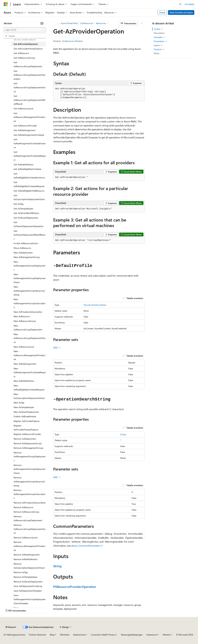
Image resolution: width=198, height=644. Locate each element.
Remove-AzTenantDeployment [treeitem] (28, 582)
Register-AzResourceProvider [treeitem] (27, 434)
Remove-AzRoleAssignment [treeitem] (27, 555)
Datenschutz (79, 635)
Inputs (158, 45)
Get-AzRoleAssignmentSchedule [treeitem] (29, 135)
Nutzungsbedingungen (132, 635)
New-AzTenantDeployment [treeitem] (26, 412)
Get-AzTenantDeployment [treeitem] (26, 218)
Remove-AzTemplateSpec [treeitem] (26, 577)
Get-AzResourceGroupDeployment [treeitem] (28, 64)
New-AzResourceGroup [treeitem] (25, 321)
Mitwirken (65, 635)
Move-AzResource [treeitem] (22, 248)
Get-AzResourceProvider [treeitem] (25, 126)
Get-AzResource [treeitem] (21, 53)
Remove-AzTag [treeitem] (21, 572)
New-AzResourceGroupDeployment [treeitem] (28, 328)
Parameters (160, 41)
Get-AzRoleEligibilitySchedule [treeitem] (27, 169)
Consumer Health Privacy (103, 635)
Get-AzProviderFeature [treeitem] (24, 39)
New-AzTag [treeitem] (19, 403)
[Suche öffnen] (180, 4)
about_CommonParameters (86, 546)
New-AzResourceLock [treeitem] (24, 347)
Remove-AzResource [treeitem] (23, 507)
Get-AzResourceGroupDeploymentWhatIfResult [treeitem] (30, 100)
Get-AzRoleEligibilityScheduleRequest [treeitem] (29, 184)
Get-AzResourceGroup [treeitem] (24, 58)
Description (159, 33)
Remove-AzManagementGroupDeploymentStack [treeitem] (30, 469)
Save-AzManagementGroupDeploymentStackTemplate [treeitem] (30, 599)
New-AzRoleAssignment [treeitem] (25, 364)
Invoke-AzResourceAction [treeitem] (26, 243)
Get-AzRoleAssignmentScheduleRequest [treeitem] (30, 156)
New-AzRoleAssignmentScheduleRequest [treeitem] (30, 372)
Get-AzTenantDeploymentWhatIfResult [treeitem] (29, 235)
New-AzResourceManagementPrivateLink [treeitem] (29, 355)
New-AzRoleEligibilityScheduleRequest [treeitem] (29, 388)
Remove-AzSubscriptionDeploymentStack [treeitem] (29, 566)
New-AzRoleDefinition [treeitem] (24, 381)
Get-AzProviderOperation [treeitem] (26, 44)
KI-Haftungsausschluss (14, 635)
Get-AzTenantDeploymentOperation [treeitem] (29, 224)
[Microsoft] (6, 4)
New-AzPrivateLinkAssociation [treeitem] (28, 312)
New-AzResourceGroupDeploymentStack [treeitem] (29, 338)
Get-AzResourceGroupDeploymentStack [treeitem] (29, 87)
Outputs (159, 49)
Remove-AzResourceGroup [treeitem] (26, 512)
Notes (157, 53)
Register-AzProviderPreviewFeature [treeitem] (26, 428)
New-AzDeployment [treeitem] (23, 253)
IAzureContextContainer (95, 305)
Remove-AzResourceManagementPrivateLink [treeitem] (29, 546)
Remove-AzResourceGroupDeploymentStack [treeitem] (29, 529)
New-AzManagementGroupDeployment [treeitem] (30, 266)
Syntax (158, 29)
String (123, 434)
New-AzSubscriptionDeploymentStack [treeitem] (29, 396)
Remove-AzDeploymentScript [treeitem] (28, 443)
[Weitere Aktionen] (142, 23)
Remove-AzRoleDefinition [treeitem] (26, 559)
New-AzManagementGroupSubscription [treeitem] (29, 303)
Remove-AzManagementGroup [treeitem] (28, 448)
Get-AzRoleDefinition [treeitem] (24, 164)
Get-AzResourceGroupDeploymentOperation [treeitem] (29, 75)
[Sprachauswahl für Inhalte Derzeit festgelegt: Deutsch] (11, 627)
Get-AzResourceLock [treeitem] (24, 108)
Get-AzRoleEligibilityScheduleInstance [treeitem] (29, 176)
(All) (57, 348)
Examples (159, 37)
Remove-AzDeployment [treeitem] (25, 439)
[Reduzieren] (42, 23)
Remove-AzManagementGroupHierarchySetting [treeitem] (29, 481)
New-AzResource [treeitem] (22, 316)
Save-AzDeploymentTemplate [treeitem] (28, 591)
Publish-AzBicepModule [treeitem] (25, 416)
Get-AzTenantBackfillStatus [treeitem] (26, 213)
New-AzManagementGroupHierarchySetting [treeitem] (29, 291)
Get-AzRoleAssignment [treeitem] (25, 130)
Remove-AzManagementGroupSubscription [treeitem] (29, 494)
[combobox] (25, 30)
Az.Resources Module (72, 41)
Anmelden (189, 4)
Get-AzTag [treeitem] (18, 204)
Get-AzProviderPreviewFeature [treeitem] (28, 49)
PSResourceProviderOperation (75, 587)
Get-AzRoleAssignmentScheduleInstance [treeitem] (30, 143)
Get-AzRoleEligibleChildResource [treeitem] (29, 191)
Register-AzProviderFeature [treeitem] (27, 421)
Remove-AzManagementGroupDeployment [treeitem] (30, 456)
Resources (101, 23)
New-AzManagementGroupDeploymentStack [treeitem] (30, 278)
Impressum (152, 635)
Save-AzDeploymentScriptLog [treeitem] (28, 586)
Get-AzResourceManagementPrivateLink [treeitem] (29, 117)
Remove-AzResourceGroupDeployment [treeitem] (28, 518)
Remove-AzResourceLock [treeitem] (26, 538)
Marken (166, 635)
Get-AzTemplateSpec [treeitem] (24, 209)
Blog (52, 635)
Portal (162, 12)
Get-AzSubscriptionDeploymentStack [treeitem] (29, 197)
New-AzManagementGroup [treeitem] (27, 257)
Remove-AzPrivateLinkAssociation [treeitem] (30, 503)
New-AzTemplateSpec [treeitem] (24, 407)
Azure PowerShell (69, 23)
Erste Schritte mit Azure (181, 12)
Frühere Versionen (38, 635)
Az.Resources (87, 23)
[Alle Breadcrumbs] (56, 23)
